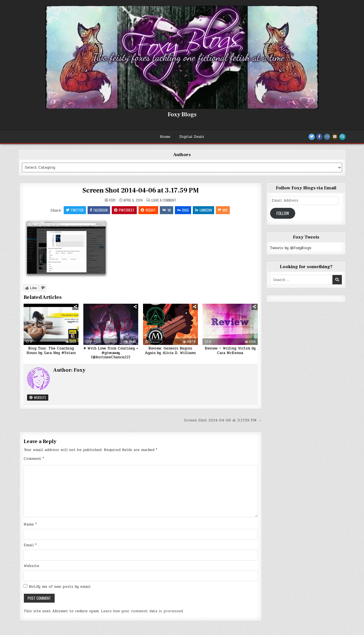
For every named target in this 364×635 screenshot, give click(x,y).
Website (38, 397)
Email (30, 545)
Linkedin (203, 210)
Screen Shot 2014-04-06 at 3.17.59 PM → (223, 420)
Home (165, 137)
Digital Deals (192, 137)
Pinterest (124, 210)
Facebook (99, 210)
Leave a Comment (164, 200)
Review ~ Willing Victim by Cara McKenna (230, 351)
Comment (34, 459)
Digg (183, 210)
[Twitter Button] (312, 137)
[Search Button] (342, 137)
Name (30, 524)
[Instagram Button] (327, 137)
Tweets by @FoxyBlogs (291, 248)
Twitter (75, 210)
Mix (223, 210)
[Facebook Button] (319, 137)
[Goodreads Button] (335, 137)
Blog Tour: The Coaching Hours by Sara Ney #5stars (51, 351)
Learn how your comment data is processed (142, 611)
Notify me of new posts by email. (60, 587)
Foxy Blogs (182, 115)
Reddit (148, 210)
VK (167, 210)
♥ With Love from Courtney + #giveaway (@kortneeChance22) (111, 353)
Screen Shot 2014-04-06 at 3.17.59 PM (141, 190)
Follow (283, 213)
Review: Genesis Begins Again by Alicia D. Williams (170, 351)
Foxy (112, 200)
